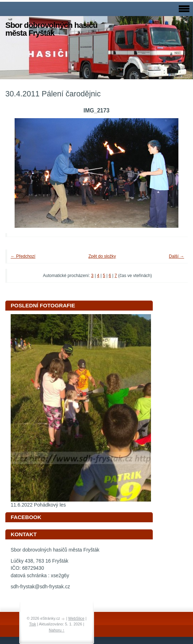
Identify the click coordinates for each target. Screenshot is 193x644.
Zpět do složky (102, 256)
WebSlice (76, 618)
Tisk (33, 624)
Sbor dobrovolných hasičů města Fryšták (51, 29)
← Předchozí (23, 256)
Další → (176, 256)
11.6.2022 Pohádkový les (38, 505)
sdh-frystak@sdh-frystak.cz (40, 587)
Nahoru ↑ (57, 630)
